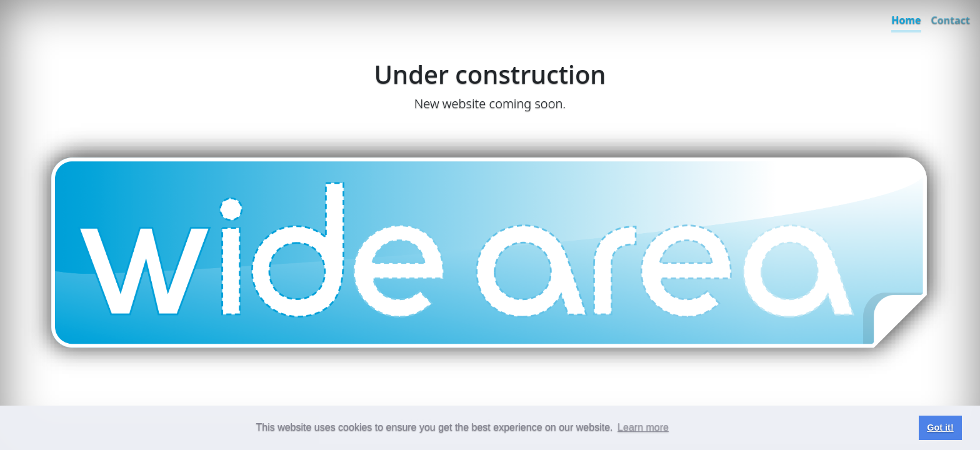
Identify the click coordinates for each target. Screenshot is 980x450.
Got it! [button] (940, 427)
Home (906, 20)
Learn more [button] (643, 427)
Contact (951, 20)
